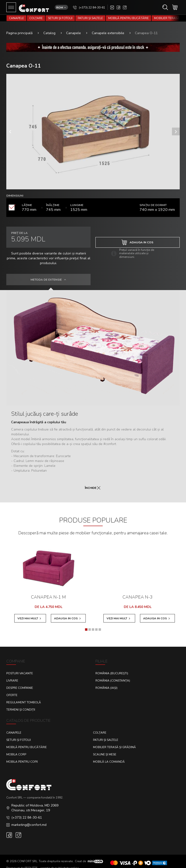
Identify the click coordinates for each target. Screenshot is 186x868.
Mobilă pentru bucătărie (128, 18)
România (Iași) (106, 683)
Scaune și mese (105, 750)
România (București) (112, 668)
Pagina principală (19, 27)
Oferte (12, 690)
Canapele (16, 18)
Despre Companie (20, 683)
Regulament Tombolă (24, 698)
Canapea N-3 (138, 591)
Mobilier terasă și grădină (114, 742)
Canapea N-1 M (48, 591)
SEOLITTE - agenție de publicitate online (52, 863)
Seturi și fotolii (60, 18)
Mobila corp (16, 750)
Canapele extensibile (108, 27)
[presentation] (10, 125)
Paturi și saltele (90, 18)
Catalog (49, 27)
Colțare (36, 18)
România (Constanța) (113, 676)
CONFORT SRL (27, 856)
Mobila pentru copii (22, 757)
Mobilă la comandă (109, 757)
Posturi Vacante (20, 668)
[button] (86, 625)
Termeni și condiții (21, 705)
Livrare (12, 676)
